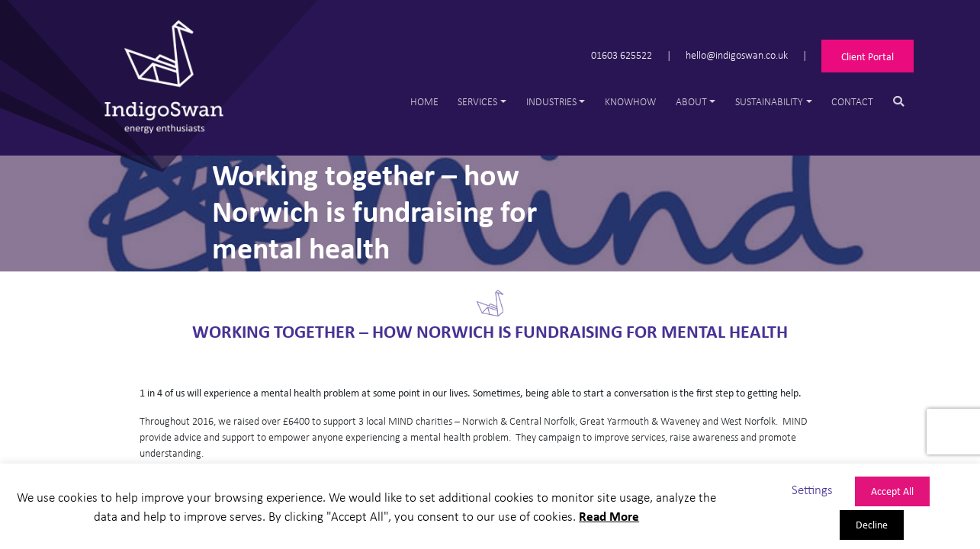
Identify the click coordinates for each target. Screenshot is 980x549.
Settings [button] (812, 489)
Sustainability (769, 101)
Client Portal (868, 56)
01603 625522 (622, 55)
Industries (551, 101)
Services (477, 101)
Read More (609, 516)
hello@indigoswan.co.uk (737, 55)
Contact (852, 101)
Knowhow (630, 101)
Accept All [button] (892, 491)
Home (424, 101)
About (691, 101)
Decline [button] (872, 524)
